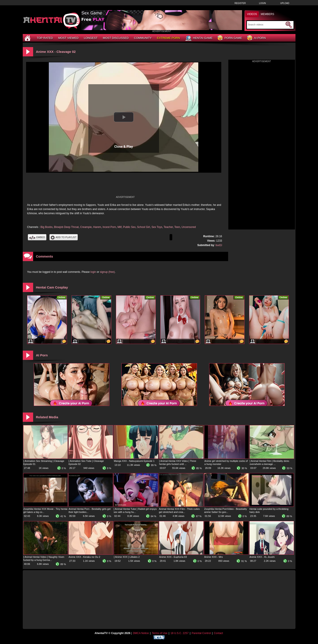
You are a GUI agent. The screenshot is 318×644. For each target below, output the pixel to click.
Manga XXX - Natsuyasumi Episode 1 (134, 461)
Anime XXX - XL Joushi (262, 557)
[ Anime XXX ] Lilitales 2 (127, 557)
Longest (91, 38)
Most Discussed (116, 38)
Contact (218, 633)
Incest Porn (109, 227)
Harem (97, 227)
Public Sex (129, 227)
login (93, 272)
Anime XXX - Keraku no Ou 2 (84, 557)
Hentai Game (199, 38)
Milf (120, 227)
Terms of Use (160, 633)
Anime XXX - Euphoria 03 (173, 557)
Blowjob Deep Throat (66, 227)
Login (262, 3)
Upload (285, 3)
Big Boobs (46, 227)
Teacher (168, 227)
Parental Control (201, 633)
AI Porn (256, 38)
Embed (37, 237)
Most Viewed (68, 38)
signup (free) (107, 272)
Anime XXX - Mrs (214, 557)
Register (240, 3)
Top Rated (45, 38)
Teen (177, 227)
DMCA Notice (141, 633)
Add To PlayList (64, 237)
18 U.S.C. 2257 (180, 633)
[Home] (28, 38)
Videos (252, 14)
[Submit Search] (289, 25)
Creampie (86, 227)
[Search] (266, 25)
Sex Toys (157, 227)
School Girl (144, 227)
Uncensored (189, 227)
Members (268, 14)
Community (143, 38)
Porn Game (230, 38)
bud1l (219, 245)
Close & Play (124, 147)
